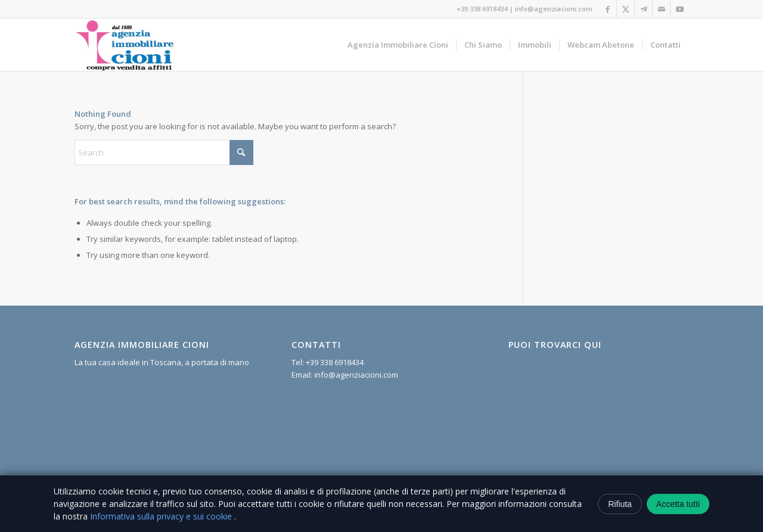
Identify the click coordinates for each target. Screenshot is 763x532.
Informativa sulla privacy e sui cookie (162, 516)
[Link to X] (626, 9)
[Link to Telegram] (643, 9)
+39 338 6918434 (482, 9)
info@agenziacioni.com (554, 9)
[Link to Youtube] (680, 9)
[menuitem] (398, 45)
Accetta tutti (678, 504)
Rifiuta (620, 504)
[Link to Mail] (661, 9)
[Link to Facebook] (608, 9)
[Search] (164, 153)
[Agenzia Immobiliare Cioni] (125, 45)
